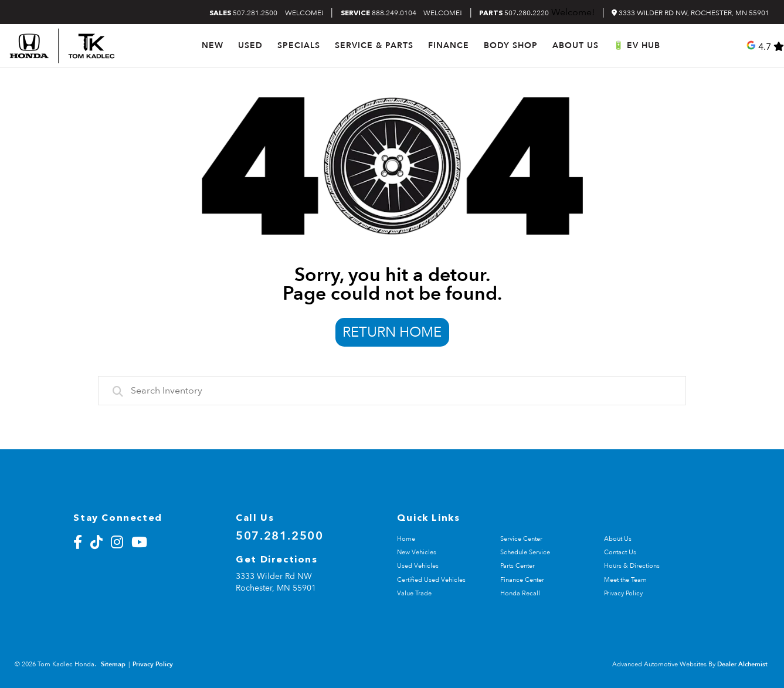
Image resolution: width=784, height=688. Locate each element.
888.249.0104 (379, 13)
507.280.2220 (514, 13)
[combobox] (392, 391)
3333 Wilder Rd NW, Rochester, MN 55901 (690, 13)
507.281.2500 (243, 13)
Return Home (392, 332)
